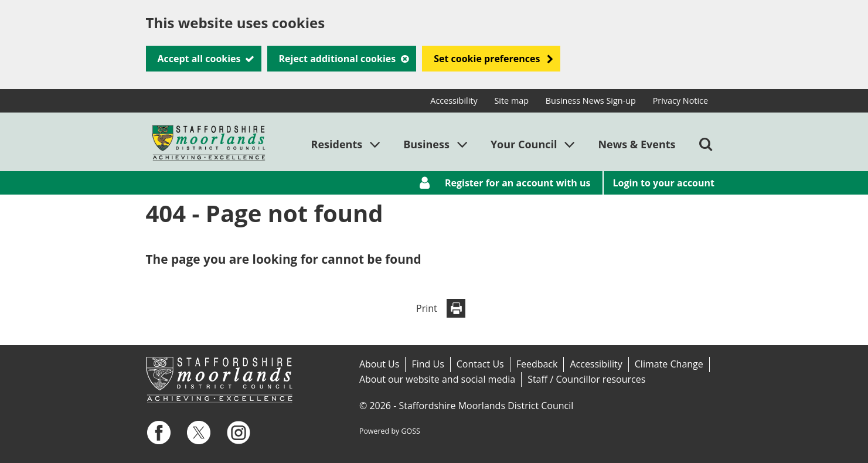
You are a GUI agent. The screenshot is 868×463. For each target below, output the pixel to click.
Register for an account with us (518, 183)
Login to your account (664, 183)
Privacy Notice (680, 101)
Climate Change (669, 364)
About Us (379, 364)
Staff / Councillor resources (586, 379)
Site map (511, 101)
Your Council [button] (524, 144)
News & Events (636, 144)
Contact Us (480, 364)
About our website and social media (437, 379)
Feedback (537, 364)
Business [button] (426, 144)
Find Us (428, 364)
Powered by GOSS (390, 431)
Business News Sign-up (591, 101)
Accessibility (454, 101)
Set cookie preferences (487, 59)
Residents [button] (337, 144)
